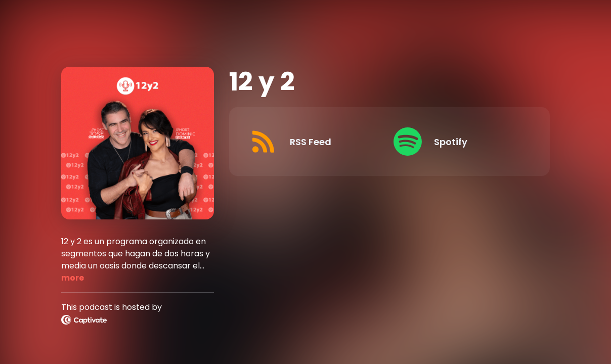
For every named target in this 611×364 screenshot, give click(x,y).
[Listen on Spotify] (457, 142)
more (73, 278)
